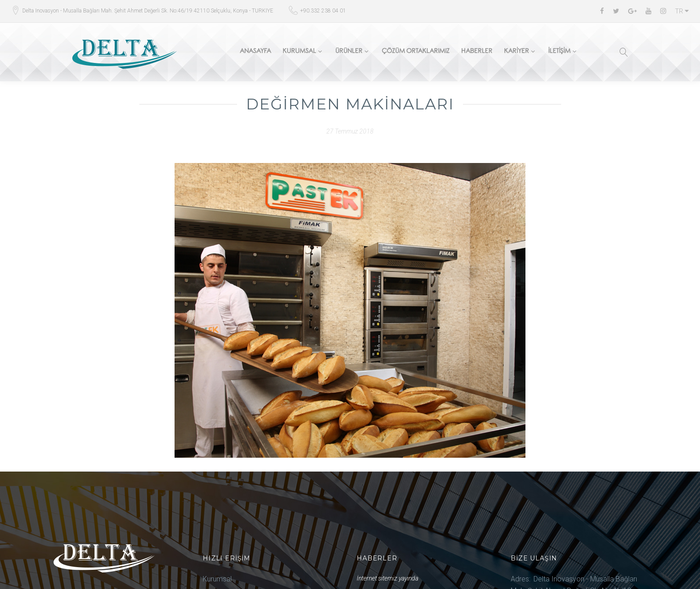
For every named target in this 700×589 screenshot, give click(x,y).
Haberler (477, 52)
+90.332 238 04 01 (323, 11)
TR (682, 11)
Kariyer (517, 52)
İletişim (559, 52)
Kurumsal (299, 52)
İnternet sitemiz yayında (387, 578)
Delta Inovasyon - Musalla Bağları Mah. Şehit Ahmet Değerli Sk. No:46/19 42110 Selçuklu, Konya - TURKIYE (148, 11)
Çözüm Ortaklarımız (416, 52)
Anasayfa (255, 52)
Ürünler (349, 52)
